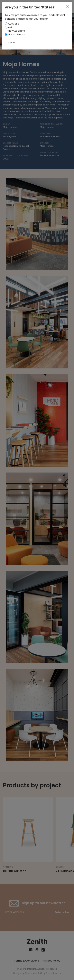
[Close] (67, 7)
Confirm (13, 43)
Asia (9, 27)
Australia (12, 24)
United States (15, 34)
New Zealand (15, 31)
